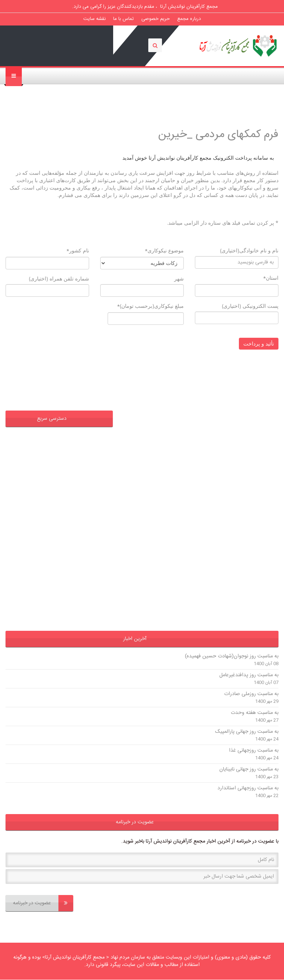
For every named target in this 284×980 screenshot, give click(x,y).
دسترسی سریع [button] (52, 419)
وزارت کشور (88, 605)
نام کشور (78, 251)
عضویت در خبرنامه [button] (135, 822)
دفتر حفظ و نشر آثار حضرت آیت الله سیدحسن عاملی (66, 445)
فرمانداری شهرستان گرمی (74, 543)
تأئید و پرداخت (259, 343)
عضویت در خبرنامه (43, 903)
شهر (179, 278)
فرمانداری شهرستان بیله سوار (70, 512)
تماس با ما (124, 19)
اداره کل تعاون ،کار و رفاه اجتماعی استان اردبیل (62, 474)
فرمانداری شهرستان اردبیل (73, 558)
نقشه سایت (94, 19)
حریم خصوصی (155, 19)
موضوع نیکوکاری (164, 251)
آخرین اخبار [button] (135, 639)
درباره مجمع (189, 19)
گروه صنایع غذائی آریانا (77, 574)
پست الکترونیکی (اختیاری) (250, 306)
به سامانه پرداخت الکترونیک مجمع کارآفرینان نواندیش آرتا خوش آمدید (198, 158)
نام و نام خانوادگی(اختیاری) (249, 250)
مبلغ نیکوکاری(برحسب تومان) (151, 306)
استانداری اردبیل (83, 589)
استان (271, 278)
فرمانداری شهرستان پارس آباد (70, 527)
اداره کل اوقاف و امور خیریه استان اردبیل (58, 496)
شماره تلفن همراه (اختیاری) (59, 278)
